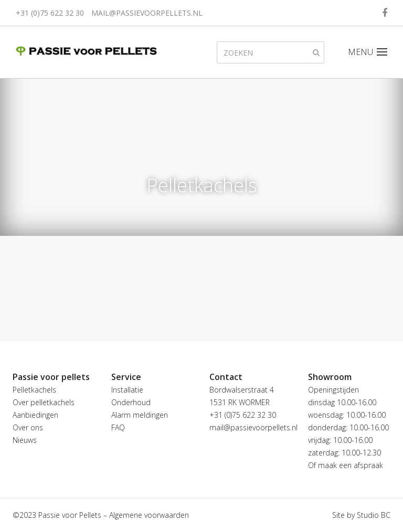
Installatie (127, 390)
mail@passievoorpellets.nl (147, 13)
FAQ (118, 427)
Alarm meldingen (140, 415)
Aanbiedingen (35, 415)
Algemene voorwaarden (149, 515)
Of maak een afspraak (346, 465)
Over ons (28, 427)
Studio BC (374, 515)
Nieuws (25, 440)
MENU (360, 52)
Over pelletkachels (44, 402)
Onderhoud (131, 402)
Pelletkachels (34, 390)
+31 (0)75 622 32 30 (50, 13)
